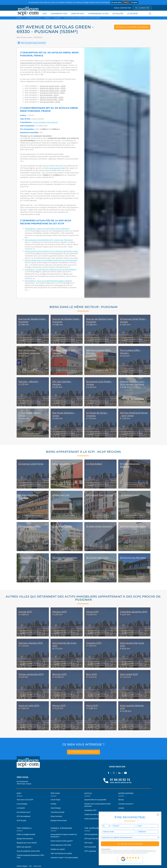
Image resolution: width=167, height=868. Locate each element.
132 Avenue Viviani (130, 495)
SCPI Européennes (91, 834)
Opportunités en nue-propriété (95, 800)
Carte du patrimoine (92, 819)
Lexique (121, 808)
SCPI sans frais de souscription (96, 839)
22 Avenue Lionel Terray (31, 464)
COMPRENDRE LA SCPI (98, 14)
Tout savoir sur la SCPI (25, 800)
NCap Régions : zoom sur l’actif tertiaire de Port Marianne (47, 228)
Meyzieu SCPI (59, 612)
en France (67, 63)
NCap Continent (56, 816)
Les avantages (22, 804)
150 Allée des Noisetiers (65, 558)
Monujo (121, 800)
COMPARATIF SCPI (59, 14)
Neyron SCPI (59, 706)
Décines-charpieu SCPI (31, 643)
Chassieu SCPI (94, 643)
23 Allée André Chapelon (99, 526)
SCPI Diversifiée (90, 847)
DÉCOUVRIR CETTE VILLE (33, 632)
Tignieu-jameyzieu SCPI (31, 674)
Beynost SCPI (59, 674)
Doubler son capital (58, 849)
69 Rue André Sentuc (30, 526)
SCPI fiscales (21, 820)
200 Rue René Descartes (133, 526)
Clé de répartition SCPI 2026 (61, 845)
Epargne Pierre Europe (59, 820)
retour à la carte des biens (132, 27)
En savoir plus (116, 2)
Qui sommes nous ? (24, 812)
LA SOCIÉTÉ (133, 14)
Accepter (134, 2)
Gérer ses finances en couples (61, 853)
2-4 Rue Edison (94, 464)
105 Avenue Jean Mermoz (100, 495)
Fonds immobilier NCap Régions (46, 122)
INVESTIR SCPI (78, 14)
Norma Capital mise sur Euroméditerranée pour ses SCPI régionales (51, 260)
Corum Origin (55, 800)
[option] (117, 173)
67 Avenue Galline (62, 526)
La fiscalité (21, 808)
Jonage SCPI (25, 612)
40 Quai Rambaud (28, 558)
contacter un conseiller (83, 752)
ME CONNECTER (142, 8)
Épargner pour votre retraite (27, 843)
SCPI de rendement (24, 816)
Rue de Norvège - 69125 (49, 95)
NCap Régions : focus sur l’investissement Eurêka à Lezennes (48, 281)
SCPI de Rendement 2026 (55, 168)
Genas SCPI (92, 612)
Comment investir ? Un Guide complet (64, 858)
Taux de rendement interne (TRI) (28, 851)
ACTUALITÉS (118, 14)
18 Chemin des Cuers (97, 558)
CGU (30, 866)
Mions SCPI (92, 706)
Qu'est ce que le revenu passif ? (62, 841)
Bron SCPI (91, 674)
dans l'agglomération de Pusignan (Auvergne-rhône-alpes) (47, 62)
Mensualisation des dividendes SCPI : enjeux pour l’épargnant (49, 240)
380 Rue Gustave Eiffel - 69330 (52, 97)
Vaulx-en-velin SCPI (29, 706)
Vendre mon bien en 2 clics (94, 814)
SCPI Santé (88, 843)
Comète (53, 804)
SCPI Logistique (90, 851)
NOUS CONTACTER (123, 8)
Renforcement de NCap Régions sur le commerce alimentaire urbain (51, 251)
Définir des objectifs (24, 847)
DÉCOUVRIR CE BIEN (33, 339)
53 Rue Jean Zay (61, 495)
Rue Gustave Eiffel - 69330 (50, 102)
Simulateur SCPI (90, 810)
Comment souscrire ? (126, 804)
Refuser (126, 2)
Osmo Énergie (56, 808)
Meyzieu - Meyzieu (28, 382)
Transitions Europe (57, 812)
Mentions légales (22, 866)
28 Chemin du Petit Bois (133, 558)
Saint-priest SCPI (129, 674)
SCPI (45, 14)
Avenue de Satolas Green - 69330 (53, 86)
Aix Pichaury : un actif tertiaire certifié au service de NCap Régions (50, 269)
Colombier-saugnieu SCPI (134, 612)
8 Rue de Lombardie (63, 464)
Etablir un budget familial (26, 834)
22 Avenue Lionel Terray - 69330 (52, 93)
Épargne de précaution (25, 839)
